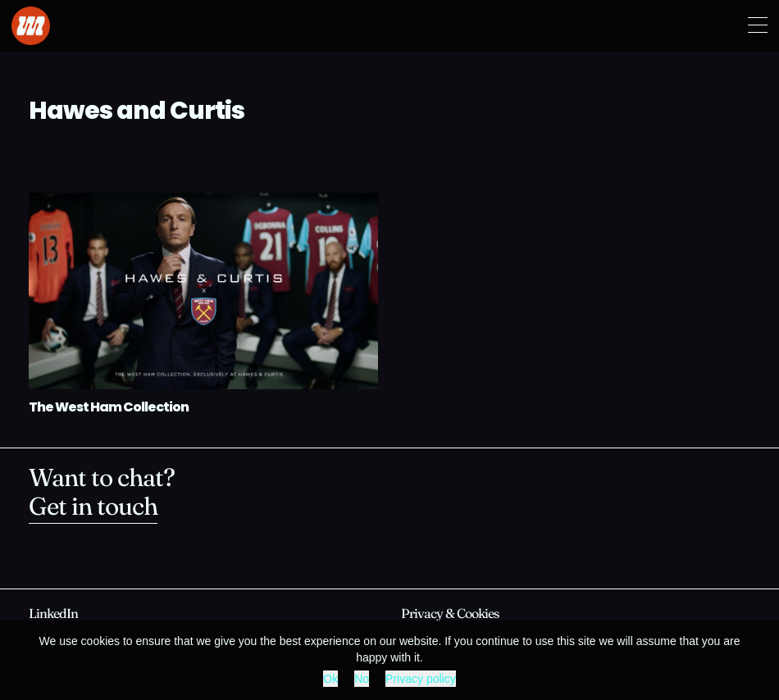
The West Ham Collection (109, 408)
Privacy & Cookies (450, 615)
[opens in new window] (53, 615)
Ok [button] (330, 679)
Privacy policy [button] (421, 679)
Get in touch (93, 509)
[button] (758, 26)
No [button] (362, 679)
